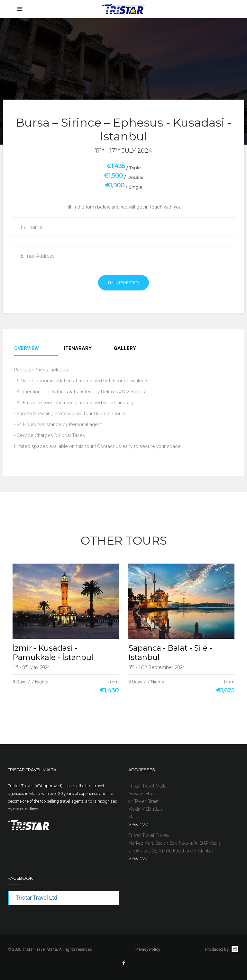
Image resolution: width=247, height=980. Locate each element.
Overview (27, 348)
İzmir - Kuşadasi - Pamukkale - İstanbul (53, 653)
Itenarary (78, 348)
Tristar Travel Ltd (37, 898)
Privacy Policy (148, 949)
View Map (138, 824)
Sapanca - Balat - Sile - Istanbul (170, 653)
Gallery (125, 348)
